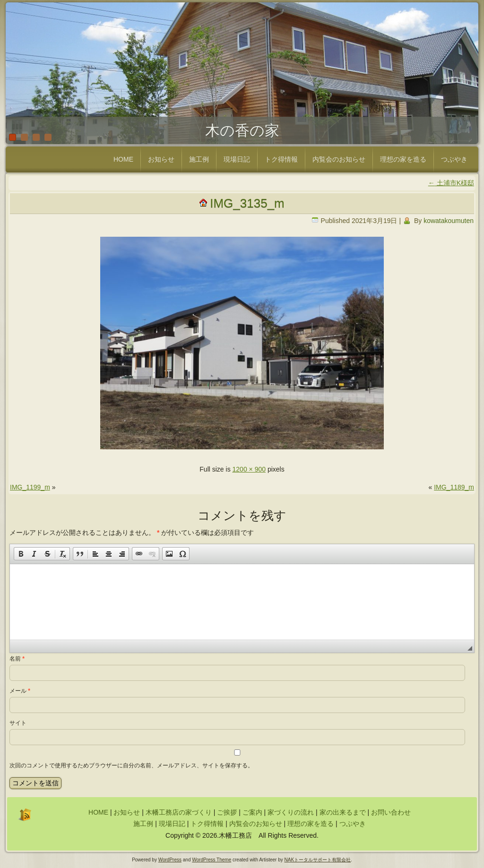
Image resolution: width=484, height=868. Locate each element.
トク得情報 (281, 159)
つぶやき (454, 159)
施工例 (199, 159)
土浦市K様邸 (451, 183)
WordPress (170, 860)
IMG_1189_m (454, 487)
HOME (123, 159)
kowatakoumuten (449, 221)
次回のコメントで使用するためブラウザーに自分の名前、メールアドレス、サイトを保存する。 (131, 765)
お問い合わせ (391, 812)
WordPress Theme (212, 860)
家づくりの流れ (291, 812)
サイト (18, 723)
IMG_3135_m (247, 203)
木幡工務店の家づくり (179, 812)
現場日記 (237, 159)
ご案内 (252, 812)
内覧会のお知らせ (339, 159)
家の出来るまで (343, 812)
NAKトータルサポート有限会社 (318, 860)
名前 (17, 659)
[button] (21, 554)
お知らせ (161, 159)
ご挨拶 (227, 812)
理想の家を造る (403, 159)
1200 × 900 (249, 469)
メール (20, 691)
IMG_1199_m (30, 487)
